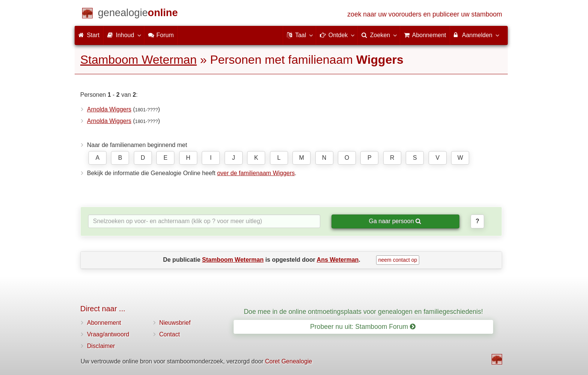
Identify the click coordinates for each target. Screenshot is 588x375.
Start (89, 35)
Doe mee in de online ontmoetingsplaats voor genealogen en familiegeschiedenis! (363, 312)
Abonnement (104, 323)
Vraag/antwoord (108, 334)
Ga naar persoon (395, 221)
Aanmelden (476, 35)
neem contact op (398, 260)
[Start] (138, 14)
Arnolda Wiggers (109, 109)
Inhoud (124, 35)
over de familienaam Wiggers (256, 173)
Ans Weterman (338, 260)
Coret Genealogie (289, 361)
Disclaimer (101, 346)
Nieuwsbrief (175, 323)
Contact (170, 334)
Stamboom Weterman (139, 60)
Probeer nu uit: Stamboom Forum (363, 327)
